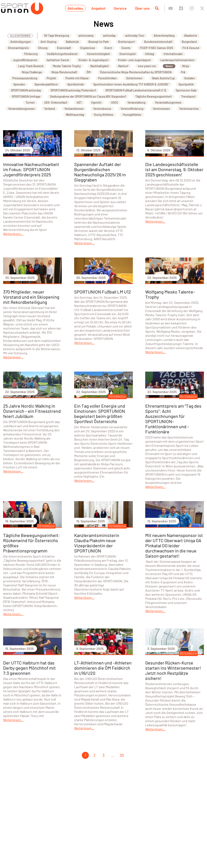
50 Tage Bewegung (57, 36)
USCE (114, 102)
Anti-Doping (48, 42)
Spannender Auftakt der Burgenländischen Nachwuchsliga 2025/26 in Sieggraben (100, 172)
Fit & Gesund (191, 48)
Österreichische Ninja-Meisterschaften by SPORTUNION (136, 72)
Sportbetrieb (76, 84)
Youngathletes (132, 115)
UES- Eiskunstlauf (56, 102)
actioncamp (86, 36)
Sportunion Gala (186, 90)
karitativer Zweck (58, 60)
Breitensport (126, 42)
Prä (183, 72)
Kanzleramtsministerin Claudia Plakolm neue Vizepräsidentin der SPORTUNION (97, 543)
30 (122, 755)
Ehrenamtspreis (18, 48)
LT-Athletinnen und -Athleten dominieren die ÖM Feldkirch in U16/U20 (103, 668)
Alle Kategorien (20, 36)
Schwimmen (134, 78)
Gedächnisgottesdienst (62, 54)
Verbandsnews (74, 109)
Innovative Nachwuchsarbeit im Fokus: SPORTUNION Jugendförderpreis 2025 (31, 169)
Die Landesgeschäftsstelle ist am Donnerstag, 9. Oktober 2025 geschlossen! (174, 169)
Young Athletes (103, 115)
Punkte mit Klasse (77, 78)
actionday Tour (135, 36)
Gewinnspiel (127, 54)
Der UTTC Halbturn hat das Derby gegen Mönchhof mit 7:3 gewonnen (29, 668)
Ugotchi (96, 102)
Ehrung (43, 48)
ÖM (89, 72)
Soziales (190, 78)
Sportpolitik (186, 84)
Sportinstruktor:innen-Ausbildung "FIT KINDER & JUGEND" (131, 84)
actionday (109, 36)
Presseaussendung (25, 78)
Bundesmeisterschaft (158, 42)
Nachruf (123, 66)
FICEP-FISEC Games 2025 (156, 48)
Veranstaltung (136, 102)
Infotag (150, 54)
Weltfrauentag (75, 115)
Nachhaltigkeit (99, 66)
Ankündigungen (21, 42)
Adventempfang (164, 36)
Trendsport (188, 97)
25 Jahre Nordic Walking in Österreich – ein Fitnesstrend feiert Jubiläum (32, 411)
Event (108, 48)
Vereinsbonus (102, 109)
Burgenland (189, 42)
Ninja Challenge (32, 72)
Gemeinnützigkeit (98, 54)
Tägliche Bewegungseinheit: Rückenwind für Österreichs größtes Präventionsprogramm (31, 543)
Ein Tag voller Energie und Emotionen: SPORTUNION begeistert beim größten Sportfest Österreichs (100, 414)
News (169, 66)
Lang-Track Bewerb (31, 66)
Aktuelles (75, 8)
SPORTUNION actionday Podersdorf (73, 90)
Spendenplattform (46, 84)
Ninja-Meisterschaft (64, 72)
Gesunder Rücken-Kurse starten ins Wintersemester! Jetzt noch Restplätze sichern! (173, 670)
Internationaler (173, 54)
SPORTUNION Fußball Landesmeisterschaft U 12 (136, 90)
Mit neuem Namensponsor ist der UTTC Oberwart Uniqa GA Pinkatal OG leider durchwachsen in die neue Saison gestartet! (174, 545)
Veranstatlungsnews (21, 109)
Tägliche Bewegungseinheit (153, 97)
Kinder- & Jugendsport (93, 60)
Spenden (19, 84)
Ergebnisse (88, 48)
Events (126, 48)
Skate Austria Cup (163, 78)
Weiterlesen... (13, 234)
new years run (147, 66)
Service (120, 8)
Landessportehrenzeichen (177, 60)
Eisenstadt (64, 48)
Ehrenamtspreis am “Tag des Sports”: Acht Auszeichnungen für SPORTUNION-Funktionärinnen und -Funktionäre (173, 419)
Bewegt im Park (99, 42)
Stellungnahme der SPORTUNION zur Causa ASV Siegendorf (88, 97)
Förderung (31, 54)
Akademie (191, 36)
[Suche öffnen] (157, 8)
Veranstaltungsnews (168, 102)
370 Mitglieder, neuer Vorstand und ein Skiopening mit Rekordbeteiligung (31, 297)
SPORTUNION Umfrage (26, 97)
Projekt (51, 78)
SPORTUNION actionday (26, 90)
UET (79, 102)
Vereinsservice (189, 109)
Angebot (98, 8)
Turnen (30, 102)
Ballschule (72, 42)
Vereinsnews (161, 109)
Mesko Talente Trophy (67, 66)
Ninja (186, 66)
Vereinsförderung (132, 109)
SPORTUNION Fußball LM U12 (103, 292)
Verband (50, 109)
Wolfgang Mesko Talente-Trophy (170, 294)
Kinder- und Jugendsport (134, 60)
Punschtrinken (107, 78)
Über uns (142, 8)
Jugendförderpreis (25, 60)
